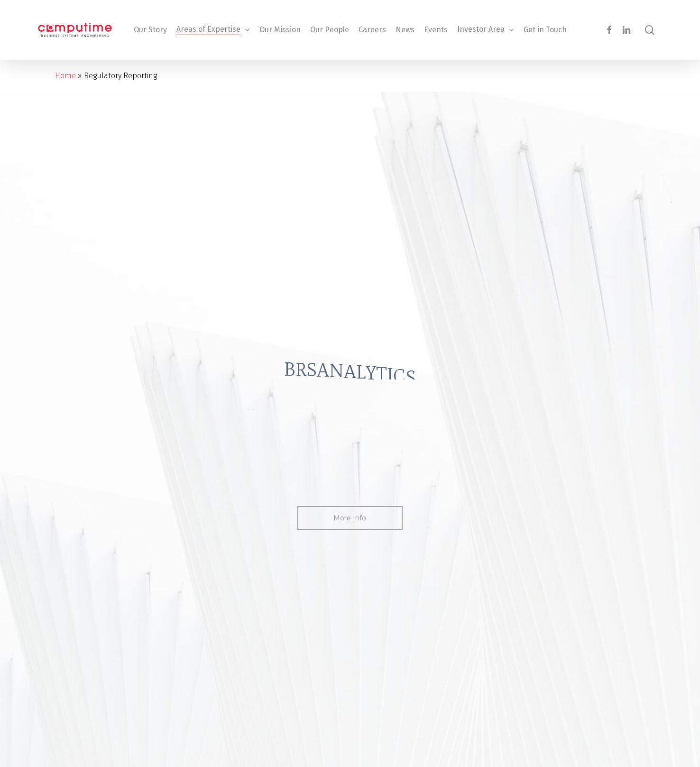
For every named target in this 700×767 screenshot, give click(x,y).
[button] (350, 518)
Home (65, 76)
